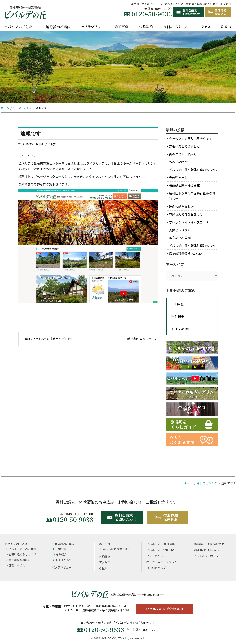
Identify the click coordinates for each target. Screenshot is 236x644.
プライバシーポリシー (208, 556)
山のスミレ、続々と (183, 154)
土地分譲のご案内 (63, 544)
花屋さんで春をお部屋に (186, 214)
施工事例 (105, 544)
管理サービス (16, 565)
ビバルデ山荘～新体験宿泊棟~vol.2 (193, 170)
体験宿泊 (105, 556)
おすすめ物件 (181, 329)
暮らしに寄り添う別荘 (115, 549)
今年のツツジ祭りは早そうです (191, 138)
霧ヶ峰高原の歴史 (19, 560)
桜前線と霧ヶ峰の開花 (184, 185)
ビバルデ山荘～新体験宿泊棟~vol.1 (193, 246)
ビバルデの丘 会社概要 (165, 609)
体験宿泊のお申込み (206, 550)
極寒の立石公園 (180, 238)
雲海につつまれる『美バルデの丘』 (49, 339)
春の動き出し (178, 178)
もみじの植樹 (178, 162)
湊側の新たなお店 (181, 207)
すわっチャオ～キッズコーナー (191, 222)
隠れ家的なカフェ (139, 339)
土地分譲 (178, 304)
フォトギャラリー (158, 556)
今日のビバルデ (45, 144)
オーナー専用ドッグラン (162, 562)
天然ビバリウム (180, 230)
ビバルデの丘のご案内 (21, 549)
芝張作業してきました (184, 146)
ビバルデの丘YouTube (160, 550)
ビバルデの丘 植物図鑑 (161, 544)
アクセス (105, 562)
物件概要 (178, 316)
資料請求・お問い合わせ (209, 544)
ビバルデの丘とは (16, 544)
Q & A (103, 568)
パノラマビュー (62, 567)
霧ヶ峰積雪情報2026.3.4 (186, 253)
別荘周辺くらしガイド (21, 554)
